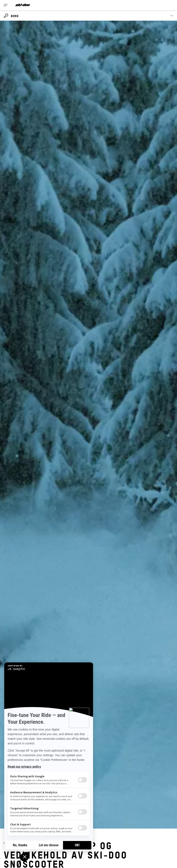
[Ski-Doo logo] (23, 5)
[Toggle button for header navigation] (6, 5)
